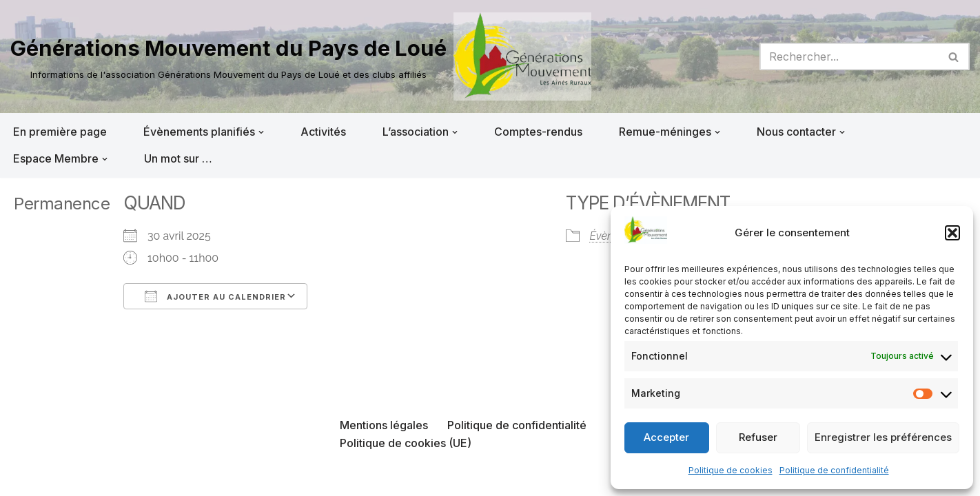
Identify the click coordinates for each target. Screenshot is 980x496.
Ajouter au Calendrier (215, 296)
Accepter (666, 437)
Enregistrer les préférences (883, 437)
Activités (323, 132)
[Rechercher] (849, 56)
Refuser (758, 437)
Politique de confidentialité (834, 470)
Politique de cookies (731, 470)
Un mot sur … (178, 158)
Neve (24, 478)
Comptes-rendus (538, 132)
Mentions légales (384, 425)
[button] (952, 233)
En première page (60, 132)
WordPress (150, 478)
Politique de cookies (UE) (406, 443)
